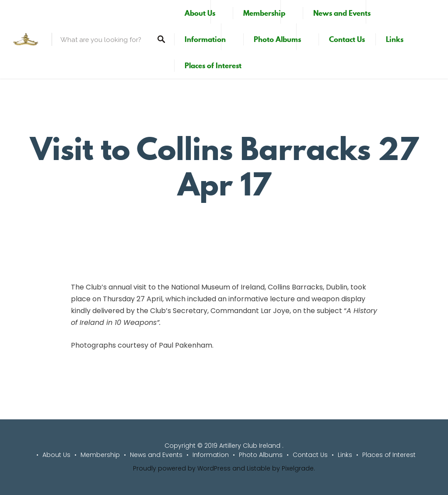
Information (205, 39)
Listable (259, 468)
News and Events (342, 13)
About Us (200, 13)
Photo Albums (277, 39)
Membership (264, 13)
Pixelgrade (298, 468)
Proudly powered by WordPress (182, 468)
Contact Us (347, 39)
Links (395, 39)
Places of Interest (213, 66)
